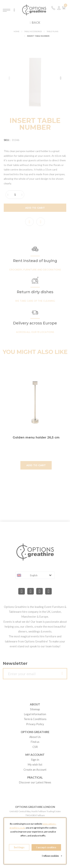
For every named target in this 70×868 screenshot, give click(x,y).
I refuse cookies (52, 856)
